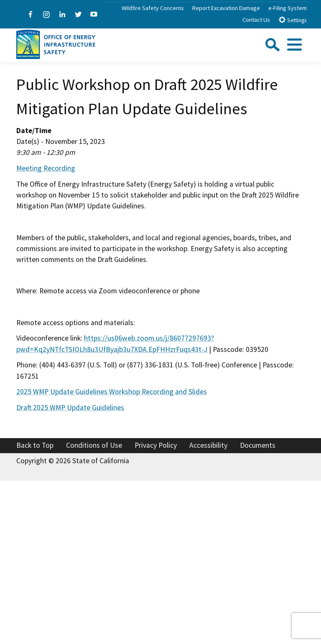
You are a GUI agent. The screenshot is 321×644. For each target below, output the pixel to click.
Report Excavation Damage (226, 8)
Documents (258, 445)
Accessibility (208, 445)
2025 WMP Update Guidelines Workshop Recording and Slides (112, 392)
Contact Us (256, 20)
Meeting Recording (46, 168)
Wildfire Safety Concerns (153, 8)
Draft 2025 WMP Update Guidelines (70, 408)
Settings (292, 20)
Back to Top (35, 445)
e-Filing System (288, 8)
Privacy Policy (156, 445)
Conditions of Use (94, 445)
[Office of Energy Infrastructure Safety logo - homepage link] (56, 44)
